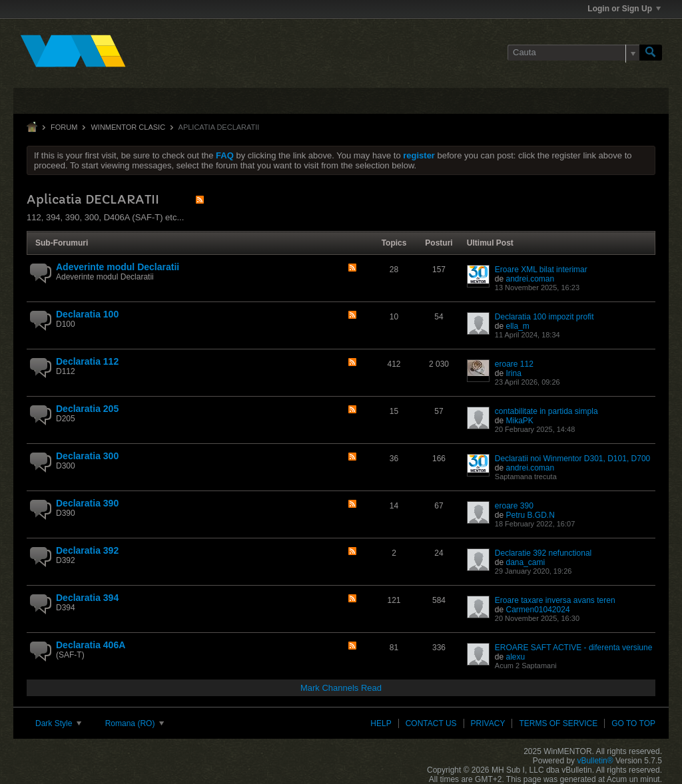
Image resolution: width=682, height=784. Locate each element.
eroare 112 (514, 364)
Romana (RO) (135, 723)
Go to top (633, 723)
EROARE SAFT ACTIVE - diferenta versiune (574, 648)
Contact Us (431, 723)
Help (381, 723)
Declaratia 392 (87, 550)
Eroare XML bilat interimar (541, 270)
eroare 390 (514, 506)
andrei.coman (530, 279)
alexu (515, 657)
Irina (513, 373)
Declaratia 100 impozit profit (544, 317)
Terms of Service (558, 723)
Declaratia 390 (87, 503)
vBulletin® (595, 761)
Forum (64, 127)
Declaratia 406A (91, 645)
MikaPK (519, 421)
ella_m (517, 326)
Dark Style (58, 723)
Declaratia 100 (87, 314)
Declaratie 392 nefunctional (543, 553)
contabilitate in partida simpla (546, 411)
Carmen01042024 (537, 610)
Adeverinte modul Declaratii (118, 267)
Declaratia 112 (87, 361)
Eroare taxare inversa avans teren (555, 600)
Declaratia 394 (87, 598)
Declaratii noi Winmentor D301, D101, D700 (572, 459)
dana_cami (525, 562)
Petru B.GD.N (530, 515)
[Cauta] (573, 53)
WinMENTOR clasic (128, 127)
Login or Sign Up (624, 9)
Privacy (488, 723)
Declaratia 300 (87, 456)
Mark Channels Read (341, 688)
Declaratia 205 (87, 409)
